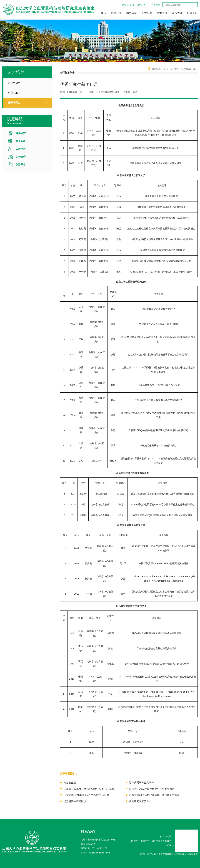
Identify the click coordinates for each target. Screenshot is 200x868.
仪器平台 (192, 13)
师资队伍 (132, 13)
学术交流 (162, 13)
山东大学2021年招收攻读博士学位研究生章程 (154, 795)
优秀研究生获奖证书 (140, 801)
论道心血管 (70, 783)
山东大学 (141, 5)
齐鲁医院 (156, 5)
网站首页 (127, 5)
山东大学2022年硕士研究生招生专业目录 (152, 789)
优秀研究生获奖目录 (75, 801)
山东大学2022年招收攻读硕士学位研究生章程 (89, 789)
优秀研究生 (14, 103)
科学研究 (116, 13)
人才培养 (147, 13)
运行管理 (177, 13)
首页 (166, 69)
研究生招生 (14, 83)
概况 (104, 13)
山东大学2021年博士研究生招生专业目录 (86, 795)
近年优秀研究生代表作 (142, 783)
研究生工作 (14, 93)
